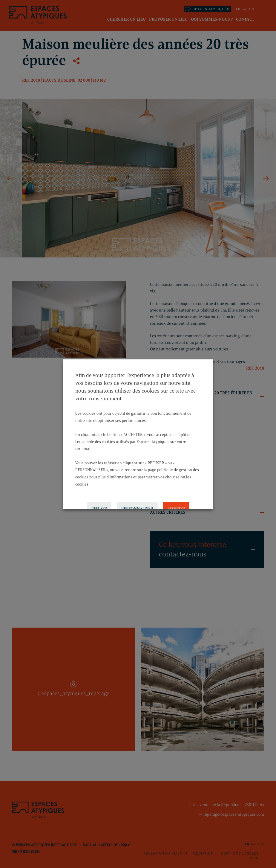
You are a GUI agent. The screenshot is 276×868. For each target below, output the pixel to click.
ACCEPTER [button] (176, 502)
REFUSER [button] (99, 502)
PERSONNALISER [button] (137, 502)
